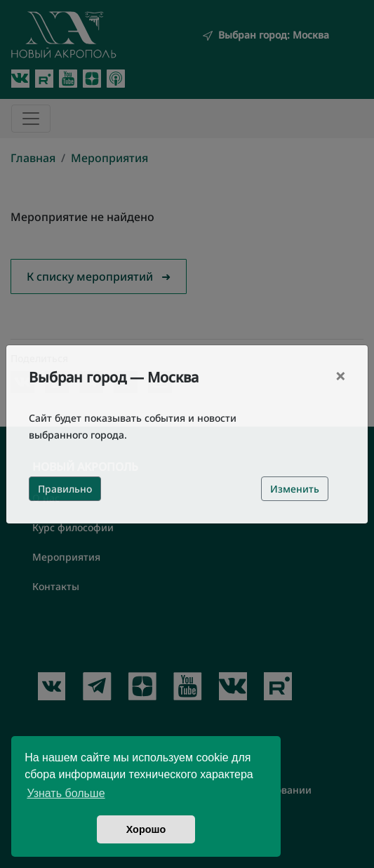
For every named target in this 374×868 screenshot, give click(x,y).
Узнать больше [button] (66, 793)
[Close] (340, 376)
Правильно (65, 489)
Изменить (295, 489)
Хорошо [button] (146, 829)
